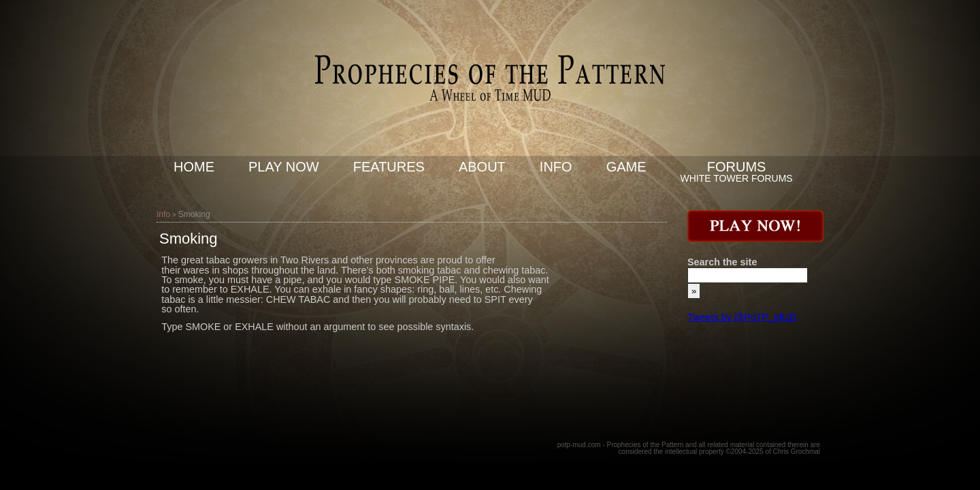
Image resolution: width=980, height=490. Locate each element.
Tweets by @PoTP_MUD (742, 317)
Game (626, 167)
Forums (737, 167)
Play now (284, 167)
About (482, 167)
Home (194, 167)
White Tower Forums (737, 178)
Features (389, 167)
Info (556, 167)
